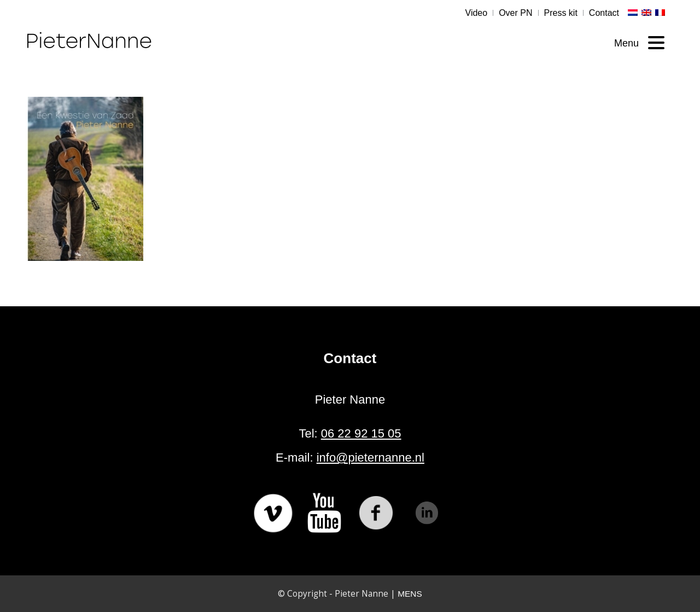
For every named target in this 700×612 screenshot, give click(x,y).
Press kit (561, 13)
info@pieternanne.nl (371, 457)
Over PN (515, 13)
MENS (410, 594)
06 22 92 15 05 (361, 433)
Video (477, 13)
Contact (604, 13)
